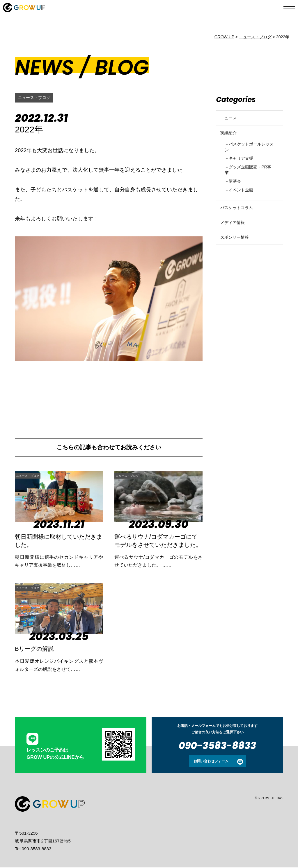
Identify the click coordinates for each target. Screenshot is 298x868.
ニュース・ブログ (36, 98)
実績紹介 (230, 140)
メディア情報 (235, 248)
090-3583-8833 (217, 746)
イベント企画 (244, 208)
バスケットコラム (240, 229)
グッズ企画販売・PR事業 (247, 185)
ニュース (230, 120)
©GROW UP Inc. (269, 799)
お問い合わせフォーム (211, 762)
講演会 (237, 198)
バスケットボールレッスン (249, 158)
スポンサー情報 (238, 268)
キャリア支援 (244, 171)
